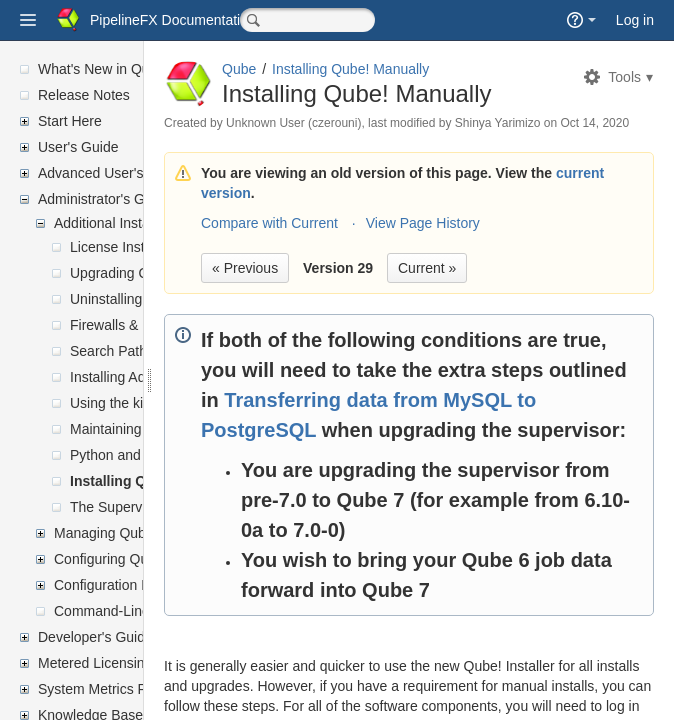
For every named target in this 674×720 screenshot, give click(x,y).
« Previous (401, 303)
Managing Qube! (106, 533)
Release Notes (84, 95)
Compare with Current (425, 258)
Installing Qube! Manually (155, 481)
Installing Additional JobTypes (162, 377)
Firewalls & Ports (122, 325)
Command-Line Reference (136, 611)
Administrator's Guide (104, 199)
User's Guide (78, 147)
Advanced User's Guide (111, 173)
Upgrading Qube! (123, 273)
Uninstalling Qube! (127, 299)
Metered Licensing (95, 663)
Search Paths (112, 351)
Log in (635, 20)
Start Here (70, 121)
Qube (395, 69)
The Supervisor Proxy (137, 507)
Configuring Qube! (111, 559)
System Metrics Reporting (118, 689)
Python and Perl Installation (155, 455)
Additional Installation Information (157, 223)
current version (509, 228)
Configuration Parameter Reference (164, 585)
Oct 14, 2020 (420, 158)
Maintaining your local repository (170, 429)
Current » (583, 303)
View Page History (579, 258)
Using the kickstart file (138, 403)
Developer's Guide (95, 637)
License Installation (129, 247)
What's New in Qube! (103, 69)
